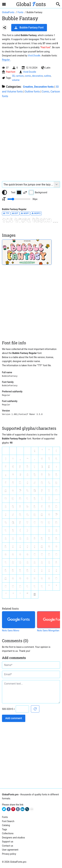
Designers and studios (13, 838)
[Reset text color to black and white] (4, 192)
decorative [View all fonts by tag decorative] (37, 76)
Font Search (8, 821)
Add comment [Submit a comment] (14, 718)
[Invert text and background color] (25, 192)
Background (38, 192)
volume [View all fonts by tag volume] (16, 80)
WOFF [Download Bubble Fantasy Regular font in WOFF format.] (25, 213)
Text (16, 192)
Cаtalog (6, 825)
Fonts (5, 817)
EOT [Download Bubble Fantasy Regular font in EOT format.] (15, 213)
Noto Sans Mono (11, 631)
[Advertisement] (31, 138)
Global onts (31, 4)
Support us (8, 842)
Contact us (8, 846)
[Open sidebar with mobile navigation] (4, 4)
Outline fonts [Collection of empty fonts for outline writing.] (32, 92)
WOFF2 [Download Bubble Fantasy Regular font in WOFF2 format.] (36, 213)
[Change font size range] (19, 199)
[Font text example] (28, 184)
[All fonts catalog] (21, 12)
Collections (8, 833)
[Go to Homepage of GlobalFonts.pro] (8, 12)
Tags (4, 829)
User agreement (10, 850)
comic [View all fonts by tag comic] (28, 76)
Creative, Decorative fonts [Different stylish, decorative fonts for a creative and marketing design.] (38, 87)
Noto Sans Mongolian (48, 631)
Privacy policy (9, 854)
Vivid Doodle (34, 56)
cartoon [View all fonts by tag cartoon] (20, 76)
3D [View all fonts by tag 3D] (13, 76)
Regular (6, 60)
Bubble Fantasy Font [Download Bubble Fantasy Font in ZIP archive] (29, 28)
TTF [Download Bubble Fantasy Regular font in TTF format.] (6, 213)
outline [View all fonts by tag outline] (47, 76)
